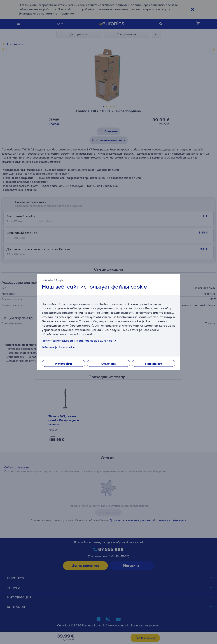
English (60, 280)
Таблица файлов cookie (58, 347)
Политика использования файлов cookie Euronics (80, 341)
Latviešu (47, 280)
